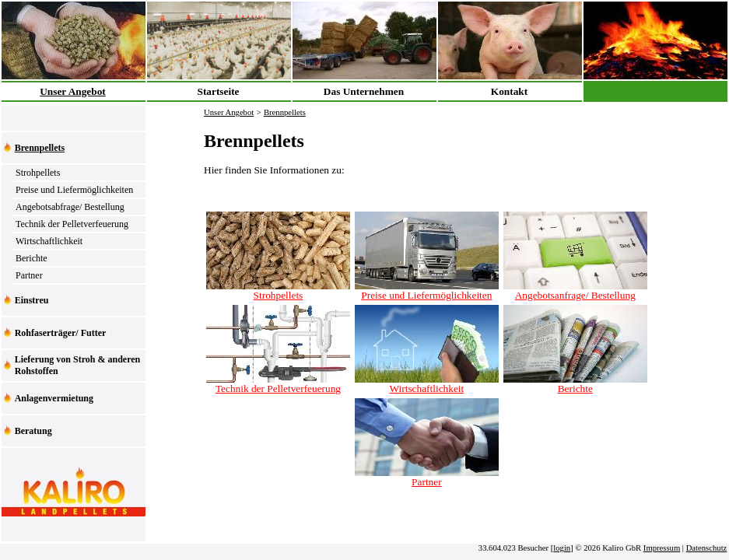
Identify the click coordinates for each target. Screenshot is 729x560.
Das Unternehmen (364, 91)
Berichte (32, 258)
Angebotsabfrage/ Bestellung (70, 207)
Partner (29, 275)
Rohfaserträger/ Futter (61, 333)
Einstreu (32, 300)
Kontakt (509, 91)
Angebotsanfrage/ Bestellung (575, 290)
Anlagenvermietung (54, 398)
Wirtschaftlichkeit (49, 241)
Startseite (218, 91)
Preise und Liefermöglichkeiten (74, 190)
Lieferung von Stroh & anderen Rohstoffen (78, 365)
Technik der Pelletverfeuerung (72, 224)
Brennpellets (40, 148)
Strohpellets (38, 173)
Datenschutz (707, 548)
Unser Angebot (73, 91)
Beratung (33, 431)
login (562, 548)
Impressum (662, 548)
